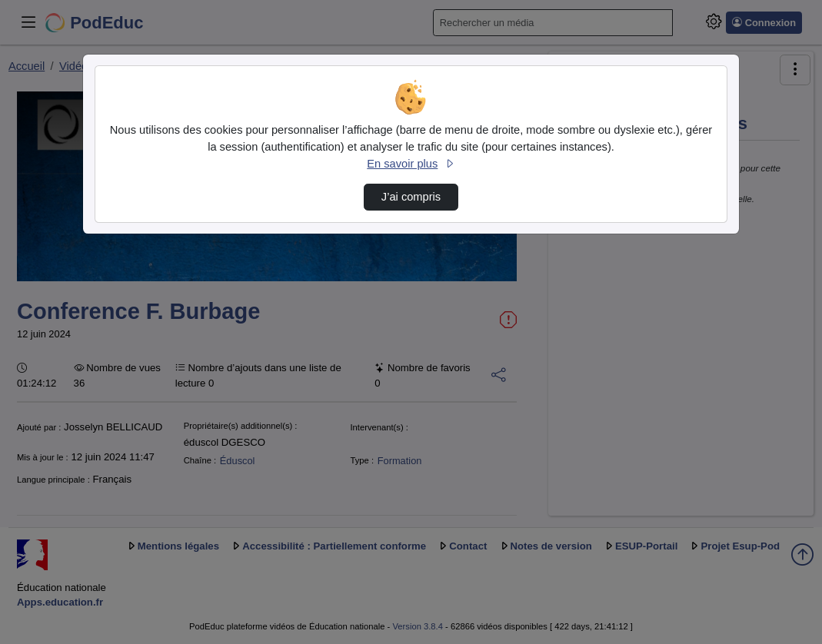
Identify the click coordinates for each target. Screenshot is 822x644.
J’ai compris (411, 197)
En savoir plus (411, 164)
